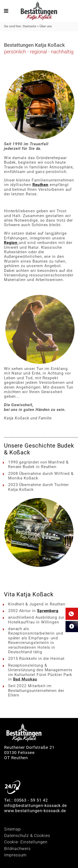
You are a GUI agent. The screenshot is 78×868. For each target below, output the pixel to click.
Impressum (15, 855)
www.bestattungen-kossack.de (35, 811)
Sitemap (12, 829)
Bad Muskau (25, 679)
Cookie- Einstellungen (26, 842)
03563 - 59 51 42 (31, 800)
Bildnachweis (17, 849)
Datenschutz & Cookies (27, 836)
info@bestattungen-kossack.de (36, 806)
